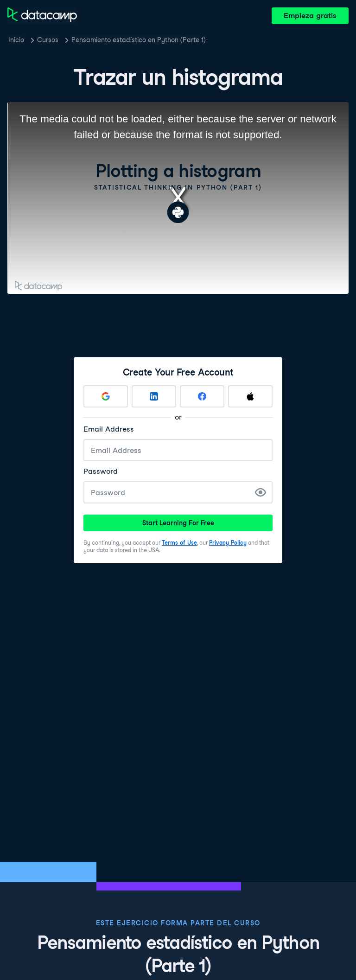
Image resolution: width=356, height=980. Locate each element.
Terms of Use (179, 543)
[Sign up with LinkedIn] (154, 396)
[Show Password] (261, 492)
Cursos (48, 40)
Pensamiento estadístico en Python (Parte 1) (139, 40)
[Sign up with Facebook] (202, 396)
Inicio (16, 40)
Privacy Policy (228, 543)
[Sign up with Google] (106, 396)
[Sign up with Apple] (250, 396)
